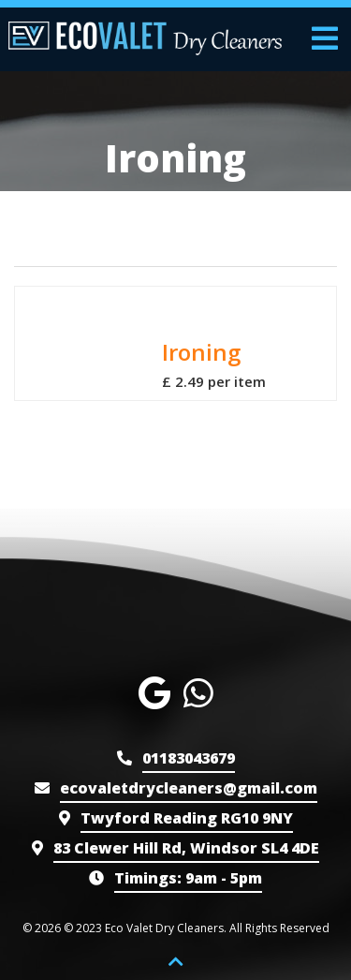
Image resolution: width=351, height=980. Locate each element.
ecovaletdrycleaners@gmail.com (189, 788)
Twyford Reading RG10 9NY (187, 818)
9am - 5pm (188, 878)
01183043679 (189, 758)
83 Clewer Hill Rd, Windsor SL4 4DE (186, 848)
